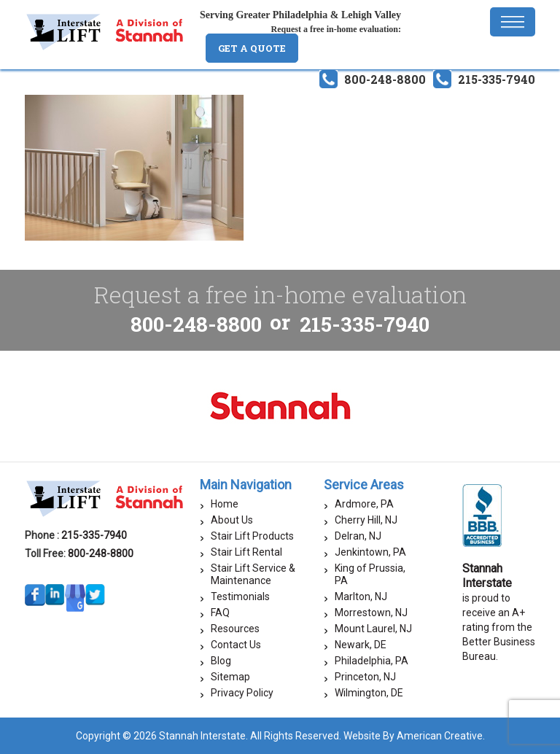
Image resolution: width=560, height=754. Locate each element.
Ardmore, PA (364, 504)
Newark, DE (361, 645)
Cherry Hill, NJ (366, 520)
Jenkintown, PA (370, 552)
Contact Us (236, 645)
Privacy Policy (242, 693)
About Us (232, 520)
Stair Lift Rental (246, 552)
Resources (235, 629)
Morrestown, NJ (371, 613)
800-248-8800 (385, 79)
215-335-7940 (497, 79)
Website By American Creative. (414, 736)
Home (225, 504)
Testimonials (240, 596)
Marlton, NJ (361, 596)
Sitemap (230, 677)
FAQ (220, 613)
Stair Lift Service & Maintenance (253, 574)
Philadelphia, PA (372, 661)
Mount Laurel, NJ (373, 629)
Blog (221, 661)
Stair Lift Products (252, 536)
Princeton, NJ (365, 677)
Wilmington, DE (369, 693)
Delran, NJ (358, 536)
